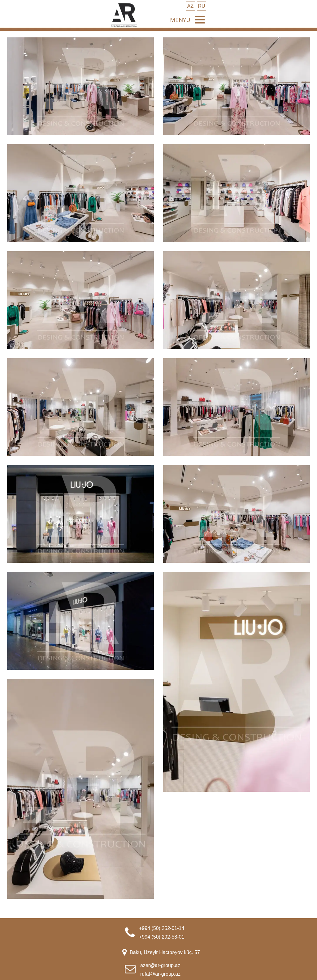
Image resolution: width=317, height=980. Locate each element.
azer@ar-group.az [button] (160, 965)
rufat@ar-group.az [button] (160, 974)
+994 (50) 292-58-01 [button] (162, 937)
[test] (190, 6)
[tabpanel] (172, 932)
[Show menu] (200, 19)
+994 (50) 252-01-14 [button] (162, 928)
